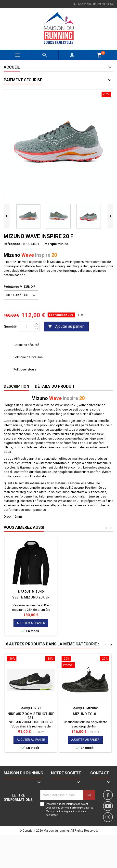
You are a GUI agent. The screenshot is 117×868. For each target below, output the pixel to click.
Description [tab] (16, 386)
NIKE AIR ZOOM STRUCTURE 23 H (31, 716)
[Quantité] (26, 327)
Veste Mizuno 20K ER (31, 597)
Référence (12, 244)
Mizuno (63, 244)
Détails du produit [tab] (55, 386)
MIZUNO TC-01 (85, 714)
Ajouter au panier (66, 327)
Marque (51, 244)
